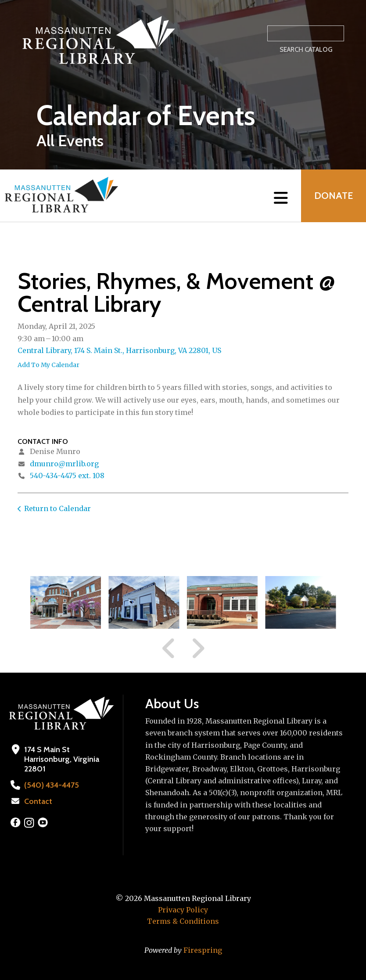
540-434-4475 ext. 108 (67, 476)
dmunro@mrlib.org (64, 464)
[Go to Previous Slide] (169, 649)
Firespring (203, 950)
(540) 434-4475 (52, 785)
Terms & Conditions (183, 921)
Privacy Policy (183, 910)
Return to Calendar (57, 508)
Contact (38, 801)
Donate (334, 196)
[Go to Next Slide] (198, 649)
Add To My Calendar (48, 365)
